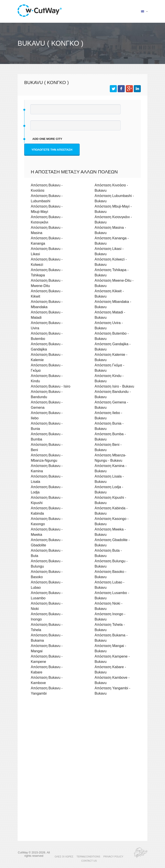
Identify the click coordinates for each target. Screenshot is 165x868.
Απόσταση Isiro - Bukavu (114, 386)
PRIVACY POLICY (113, 857)
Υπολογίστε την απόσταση (52, 150)
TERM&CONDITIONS (88, 857)
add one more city (47, 139)
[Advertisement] (82, 737)
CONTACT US (89, 861)
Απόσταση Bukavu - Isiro (51, 386)
